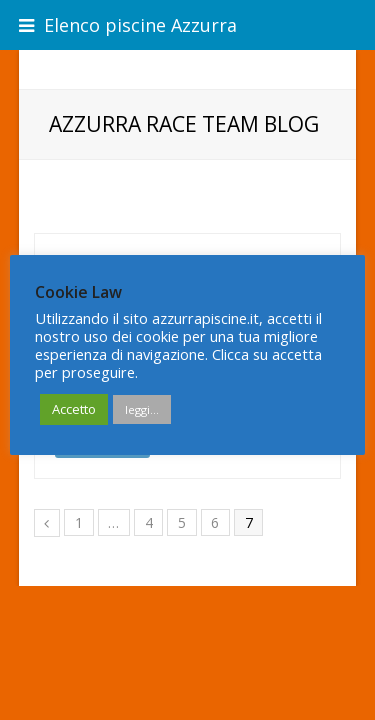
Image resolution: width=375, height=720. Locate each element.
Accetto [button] (74, 409)
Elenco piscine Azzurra (128, 25)
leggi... (142, 409)
